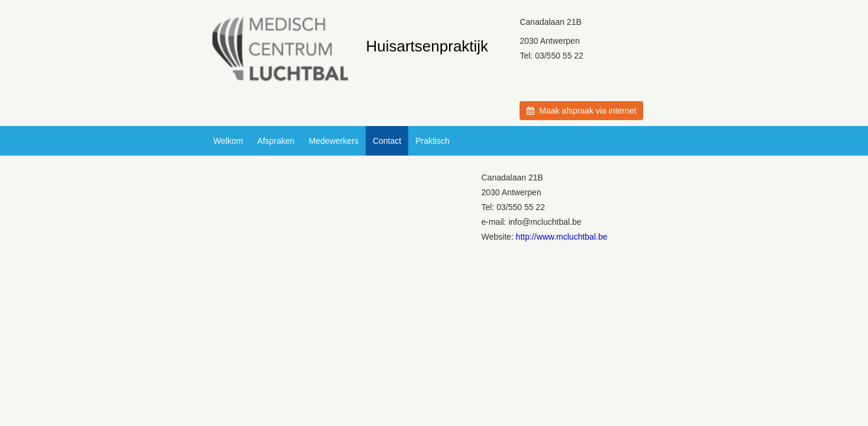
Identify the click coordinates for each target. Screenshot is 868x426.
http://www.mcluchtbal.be (562, 237)
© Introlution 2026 (434, 344)
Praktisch (433, 141)
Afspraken (276, 141)
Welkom (228, 141)
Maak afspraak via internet (581, 111)
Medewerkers (334, 141)
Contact (387, 141)
